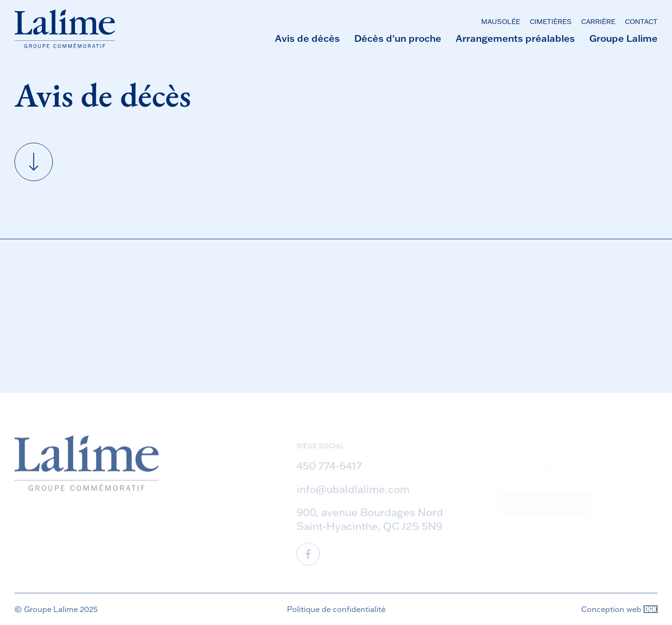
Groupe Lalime (623, 38)
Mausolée (501, 22)
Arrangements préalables (515, 38)
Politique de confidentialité (336, 609)
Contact (641, 22)
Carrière (598, 22)
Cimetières (551, 22)
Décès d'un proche (398, 38)
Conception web (619, 609)
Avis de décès (307, 38)
